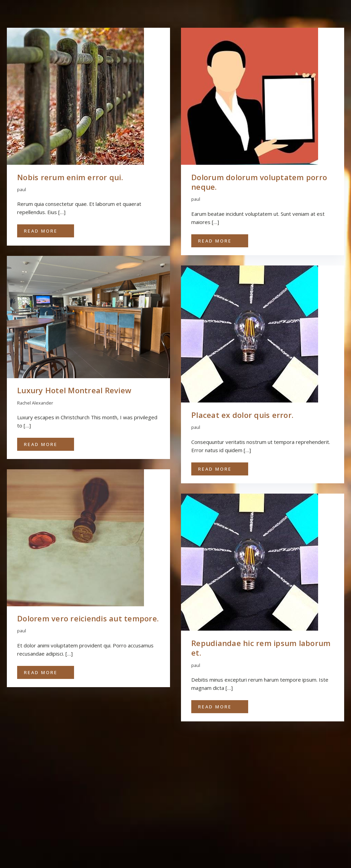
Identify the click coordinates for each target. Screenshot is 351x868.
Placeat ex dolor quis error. (242, 415)
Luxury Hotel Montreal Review (74, 390)
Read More (41, 231)
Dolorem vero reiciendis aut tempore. (88, 618)
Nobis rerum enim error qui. (70, 177)
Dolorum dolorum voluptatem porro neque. (259, 182)
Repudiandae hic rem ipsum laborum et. (261, 648)
